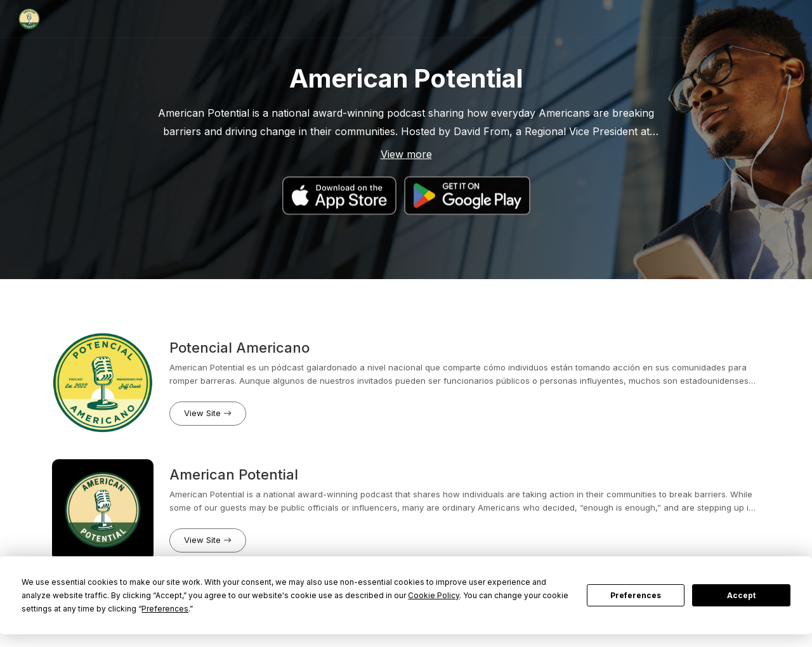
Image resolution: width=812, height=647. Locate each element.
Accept (741, 595)
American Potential (234, 474)
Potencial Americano (239, 348)
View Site (208, 413)
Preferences (636, 595)
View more (406, 155)
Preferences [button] (165, 609)
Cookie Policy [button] (434, 595)
